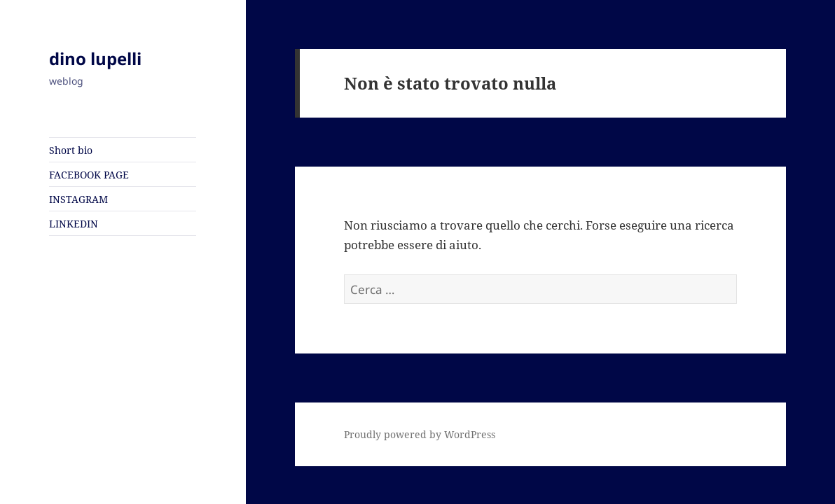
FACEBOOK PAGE (89, 175)
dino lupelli (95, 58)
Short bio (71, 150)
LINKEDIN (74, 224)
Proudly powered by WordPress (420, 434)
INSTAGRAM (78, 199)
